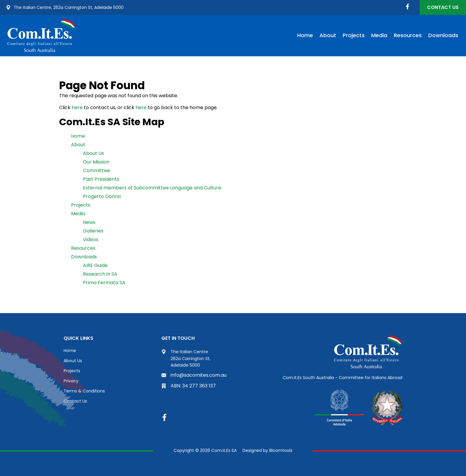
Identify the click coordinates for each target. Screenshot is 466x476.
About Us (93, 153)
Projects (354, 35)
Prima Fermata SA (104, 283)
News (89, 222)
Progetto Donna (102, 196)
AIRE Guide (95, 265)
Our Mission (96, 162)
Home (305, 35)
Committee (96, 171)
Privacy (71, 381)
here (77, 107)
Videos (91, 239)
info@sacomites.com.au (194, 375)
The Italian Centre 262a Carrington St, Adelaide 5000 (186, 358)
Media (379, 35)
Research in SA (100, 274)
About (328, 35)
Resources (408, 35)
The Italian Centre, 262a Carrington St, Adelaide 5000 (65, 7)
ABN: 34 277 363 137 (189, 386)
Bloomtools (281, 450)
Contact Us (443, 7)
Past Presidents (101, 179)
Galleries (93, 231)
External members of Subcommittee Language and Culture (152, 188)
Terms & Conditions (84, 391)
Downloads (443, 35)
